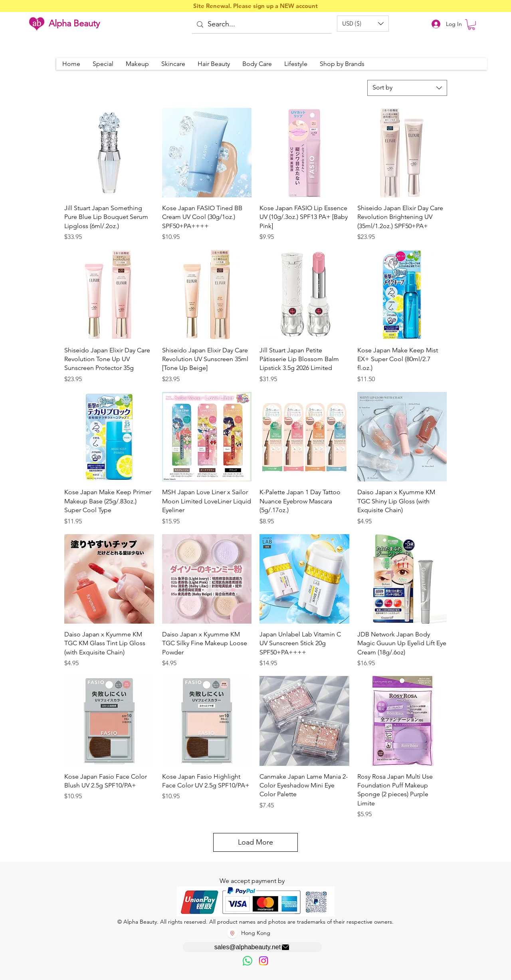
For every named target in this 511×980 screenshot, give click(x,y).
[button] (363, 24)
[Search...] (261, 25)
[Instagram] (263, 961)
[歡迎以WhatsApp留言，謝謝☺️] (248, 961)
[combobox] (407, 88)
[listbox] (363, 24)
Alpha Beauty (74, 23)
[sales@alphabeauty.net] (252, 947)
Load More (255, 842)
